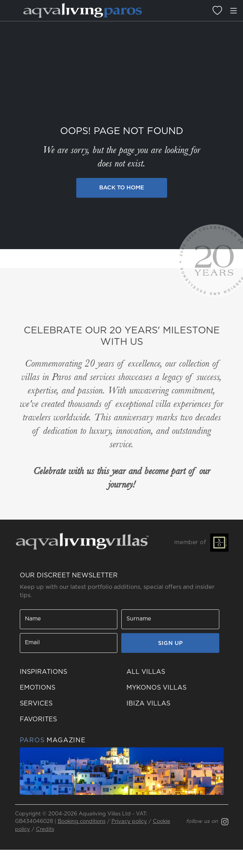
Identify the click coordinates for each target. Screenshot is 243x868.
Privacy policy (129, 822)
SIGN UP (170, 643)
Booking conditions (82, 822)
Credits (45, 829)
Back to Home (122, 188)
